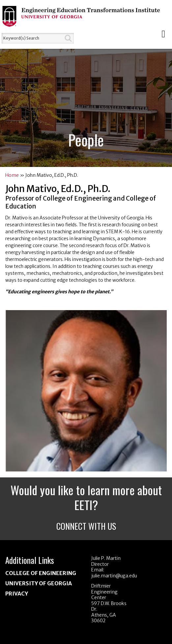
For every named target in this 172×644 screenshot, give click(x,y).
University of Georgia (39, 583)
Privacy (17, 594)
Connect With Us (86, 526)
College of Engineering (41, 573)
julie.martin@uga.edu (114, 576)
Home (12, 175)
